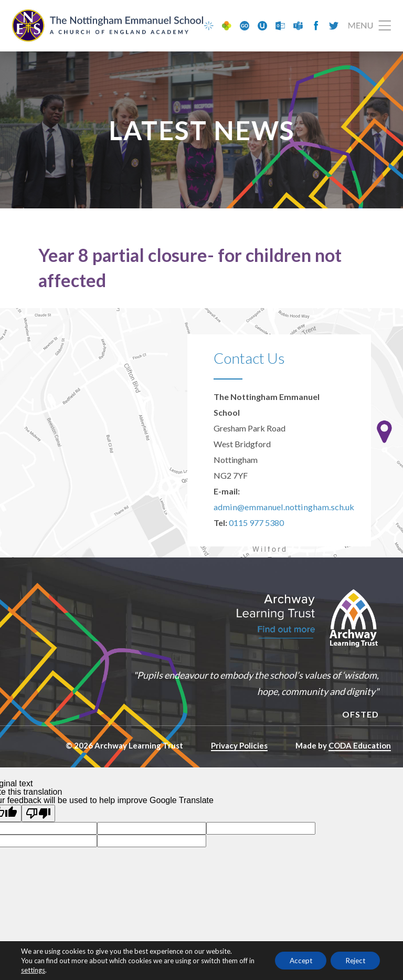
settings (40, 970)
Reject (353, 960)
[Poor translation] (38, 814)
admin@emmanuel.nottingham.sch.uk (280, 508)
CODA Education (360, 747)
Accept (295, 960)
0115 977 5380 (256, 524)
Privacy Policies (239, 747)
